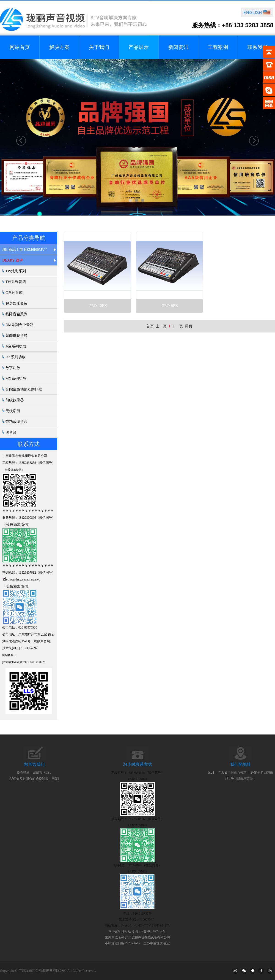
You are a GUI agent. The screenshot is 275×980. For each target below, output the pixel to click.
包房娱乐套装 (16, 303)
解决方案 (59, 47)
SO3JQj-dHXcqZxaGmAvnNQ (23, 580)
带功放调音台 (16, 422)
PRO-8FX (170, 306)
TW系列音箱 (16, 282)
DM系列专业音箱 (19, 325)
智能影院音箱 (16, 336)
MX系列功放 (16, 379)
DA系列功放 (15, 357)
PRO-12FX (98, 306)
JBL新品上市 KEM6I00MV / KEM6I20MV (25, 251)
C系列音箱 (14, 293)
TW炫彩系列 (16, 271)
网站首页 (20, 47)
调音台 (11, 432)
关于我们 (99, 47)
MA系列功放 (16, 346)
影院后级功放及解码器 (24, 389)
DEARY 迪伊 (13, 260)
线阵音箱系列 (16, 314)
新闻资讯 (178, 47)
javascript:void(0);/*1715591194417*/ (23, 662)
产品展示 (139, 47)
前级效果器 (15, 400)
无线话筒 (13, 411)
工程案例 (218, 47)
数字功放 (13, 368)
